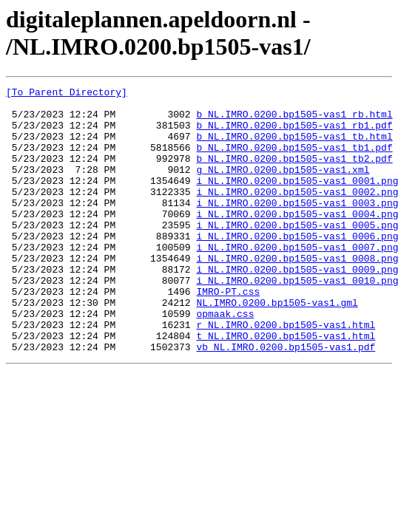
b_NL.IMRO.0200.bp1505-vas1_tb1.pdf (294, 160)
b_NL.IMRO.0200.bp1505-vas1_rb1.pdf (294, 134)
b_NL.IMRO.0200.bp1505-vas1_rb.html (294, 120)
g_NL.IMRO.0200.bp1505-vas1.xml (283, 187)
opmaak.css (225, 360)
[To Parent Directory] (67, 94)
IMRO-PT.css (228, 333)
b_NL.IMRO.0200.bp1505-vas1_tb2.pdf (294, 174)
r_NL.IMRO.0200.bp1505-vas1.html (286, 373)
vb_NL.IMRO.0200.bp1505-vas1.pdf (286, 400)
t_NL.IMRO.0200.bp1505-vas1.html (286, 386)
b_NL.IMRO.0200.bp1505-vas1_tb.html (294, 147)
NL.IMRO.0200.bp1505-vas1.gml (277, 347)
